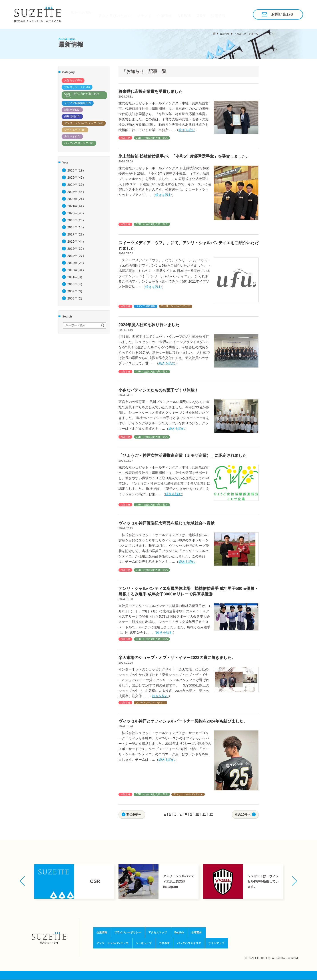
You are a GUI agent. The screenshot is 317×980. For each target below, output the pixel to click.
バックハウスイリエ (80, 143)
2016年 (76, 242)
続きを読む (187, 130)
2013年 (76, 263)
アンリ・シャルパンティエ (84, 123)
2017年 (76, 234)
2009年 (76, 291)
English (179, 933)
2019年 (76, 220)
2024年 (76, 185)
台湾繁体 (197, 933)
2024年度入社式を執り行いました (149, 325)
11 (204, 814)
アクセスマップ (158, 933)
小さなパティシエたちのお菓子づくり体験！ (158, 390)
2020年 (76, 213)
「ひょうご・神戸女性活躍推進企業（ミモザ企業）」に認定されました (183, 455)
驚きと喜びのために (113, 14)
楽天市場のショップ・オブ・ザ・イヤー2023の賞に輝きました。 (177, 658)
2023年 (76, 192)
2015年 (76, 249)
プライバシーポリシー (126, 933)
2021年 (76, 206)
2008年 (76, 298)
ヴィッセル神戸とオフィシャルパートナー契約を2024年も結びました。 (183, 721)
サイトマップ (219, 943)
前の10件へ (134, 814)
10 (197, 814)
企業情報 (164, 14)
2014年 (76, 256)
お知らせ (74, 80)
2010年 (76, 284)
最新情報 (225, 34)
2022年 (76, 199)
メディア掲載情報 (78, 103)
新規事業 (73, 110)
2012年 (76, 270)
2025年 (76, 178)
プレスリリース (78, 87)
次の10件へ (243, 814)
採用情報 (221, 14)
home (214, 33)
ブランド (143, 14)
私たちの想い (80, 14)
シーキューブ (76, 130)
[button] (22, 881)
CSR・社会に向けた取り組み (81, 95)
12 (211, 814)
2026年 (76, 170)
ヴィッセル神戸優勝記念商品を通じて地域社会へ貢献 (167, 523)
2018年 (76, 227)
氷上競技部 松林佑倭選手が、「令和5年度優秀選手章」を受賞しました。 (184, 156)
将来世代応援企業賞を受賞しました (150, 92)
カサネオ (73, 136)
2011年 (76, 277)
